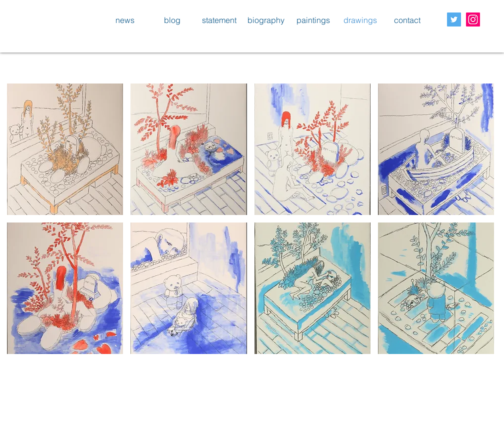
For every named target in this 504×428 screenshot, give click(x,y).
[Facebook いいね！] (33, 408)
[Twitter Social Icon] (454, 19)
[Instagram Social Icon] (473, 19)
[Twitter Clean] (444, 406)
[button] (65, 149)
